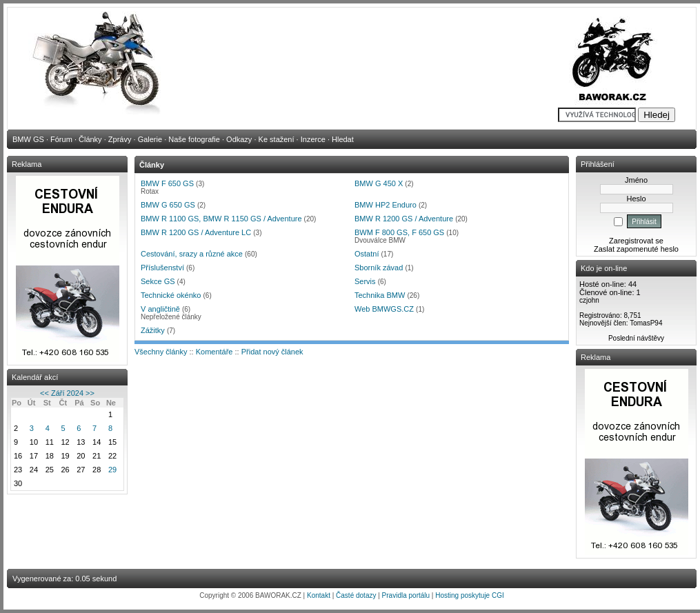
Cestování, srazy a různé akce (192, 254)
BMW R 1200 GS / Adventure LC (196, 232)
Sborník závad (379, 268)
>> (90, 393)
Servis (365, 281)
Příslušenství (162, 268)
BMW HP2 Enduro (386, 205)
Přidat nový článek (272, 352)
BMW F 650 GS (167, 183)
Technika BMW (380, 295)
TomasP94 (646, 323)
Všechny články (161, 352)
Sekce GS (158, 281)
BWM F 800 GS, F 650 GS (399, 232)
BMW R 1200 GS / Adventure (404, 219)
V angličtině (160, 309)
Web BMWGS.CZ (384, 309)
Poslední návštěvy (636, 338)
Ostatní (367, 254)
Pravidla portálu (406, 595)
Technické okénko (171, 295)
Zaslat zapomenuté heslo (636, 249)
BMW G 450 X (379, 183)
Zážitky (153, 330)
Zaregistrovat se (636, 241)
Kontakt (319, 595)
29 (112, 470)
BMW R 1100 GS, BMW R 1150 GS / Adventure (221, 219)
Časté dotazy (356, 595)
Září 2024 (67, 393)
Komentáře (214, 352)
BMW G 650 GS (168, 205)
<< (44, 393)
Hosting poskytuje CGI (470, 595)
